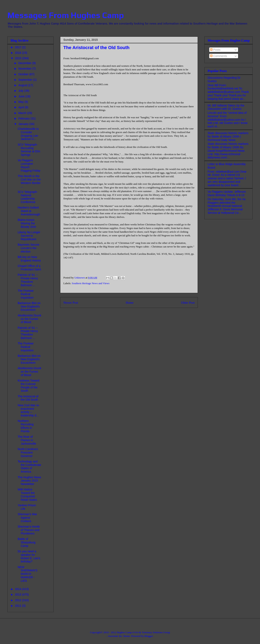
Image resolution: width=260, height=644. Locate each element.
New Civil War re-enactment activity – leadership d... (29, 410)
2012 (19, 600)
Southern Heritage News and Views (91, 283)
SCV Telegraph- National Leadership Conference (28, 197)
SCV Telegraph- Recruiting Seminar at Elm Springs (29, 150)
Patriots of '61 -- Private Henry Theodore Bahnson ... (28, 280)
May (21, 102)
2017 (19, 47)
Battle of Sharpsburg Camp (27, 542)
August (23, 85)
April (22, 107)
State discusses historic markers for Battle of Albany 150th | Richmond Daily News (228, 137)
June (22, 96)
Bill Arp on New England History (29, 259)
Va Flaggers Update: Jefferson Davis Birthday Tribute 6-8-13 (227, 193)
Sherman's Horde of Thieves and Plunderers (29, 530)
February (24, 118)
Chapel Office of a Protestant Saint (29, 268)
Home (130, 303)
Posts (215, 50)
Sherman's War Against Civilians (27, 518)
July (21, 91)
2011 (19, 606)
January (24, 124)
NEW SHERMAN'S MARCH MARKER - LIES (28, 574)
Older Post (188, 303)
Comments (219, 56)
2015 (19, 58)
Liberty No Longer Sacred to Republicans (29, 236)
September (26, 80)
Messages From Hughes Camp (66, 15)
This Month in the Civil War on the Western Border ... (29, 181)
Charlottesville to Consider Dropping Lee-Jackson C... (28, 134)
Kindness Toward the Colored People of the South (28, 386)
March (23, 113)
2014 (19, 589)
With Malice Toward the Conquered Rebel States (27, 495)
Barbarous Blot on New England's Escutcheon (29, 306)
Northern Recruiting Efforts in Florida (26, 426)
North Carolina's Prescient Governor (28, 453)
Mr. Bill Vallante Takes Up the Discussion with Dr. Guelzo (226, 107)
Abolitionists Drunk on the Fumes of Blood (29, 319)
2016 (19, 53)
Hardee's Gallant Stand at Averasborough (29, 211)
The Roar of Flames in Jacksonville (27, 440)
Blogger (149, 636)
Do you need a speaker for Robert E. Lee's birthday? (29, 556)
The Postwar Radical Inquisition (26, 294)
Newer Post (71, 303)
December (25, 63)
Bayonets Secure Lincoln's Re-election (29, 248)
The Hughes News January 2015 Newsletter (29, 481)
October (24, 74)
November (25, 69)
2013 (19, 595)
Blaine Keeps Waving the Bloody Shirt (27, 223)
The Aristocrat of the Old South (28, 398)
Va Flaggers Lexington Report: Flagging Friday (29, 165)
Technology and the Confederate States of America (29, 467)
